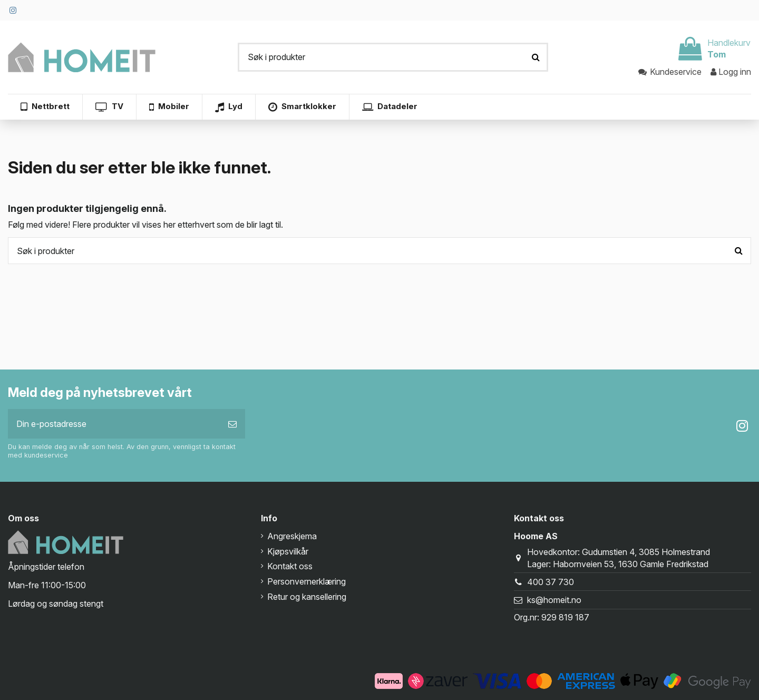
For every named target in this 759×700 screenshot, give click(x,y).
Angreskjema (292, 536)
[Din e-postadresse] (114, 424)
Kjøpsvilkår (288, 551)
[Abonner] (232, 424)
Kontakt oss (290, 566)
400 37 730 (551, 582)
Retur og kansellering (307, 597)
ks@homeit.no (554, 600)
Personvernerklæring (306, 581)
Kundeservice (671, 72)
